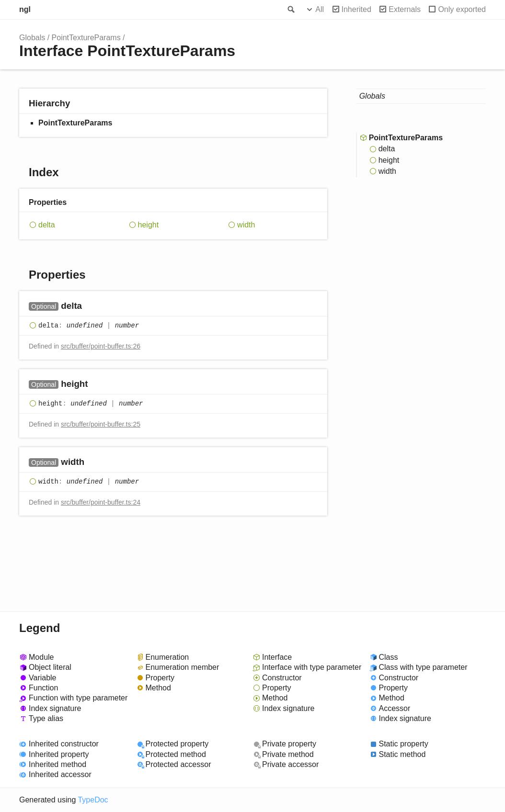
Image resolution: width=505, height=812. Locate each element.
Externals (405, 9)
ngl (25, 9)
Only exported (462, 9)
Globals (32, 38)
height (149, 225)
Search (290, 10)
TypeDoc (93, 800)
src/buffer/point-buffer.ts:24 (101, 502)
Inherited (356, 9)
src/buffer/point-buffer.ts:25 (101, 424)
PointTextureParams (86, 38)
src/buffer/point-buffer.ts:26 (101, 346)
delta (47, 225)
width (246, 225)
